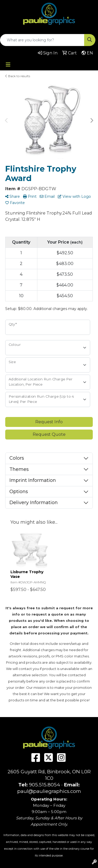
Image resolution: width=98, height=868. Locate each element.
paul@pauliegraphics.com (49, 791)
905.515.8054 (45, 785)
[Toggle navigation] (8, 65)
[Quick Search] (42, 40)
